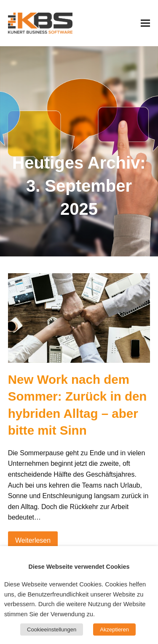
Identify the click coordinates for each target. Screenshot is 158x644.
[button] (145, 23)
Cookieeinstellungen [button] (52, 629)
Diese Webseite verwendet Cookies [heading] (79, 567)
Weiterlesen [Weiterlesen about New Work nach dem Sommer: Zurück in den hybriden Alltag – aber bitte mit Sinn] (33, 540)
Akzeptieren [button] (114, 629)
